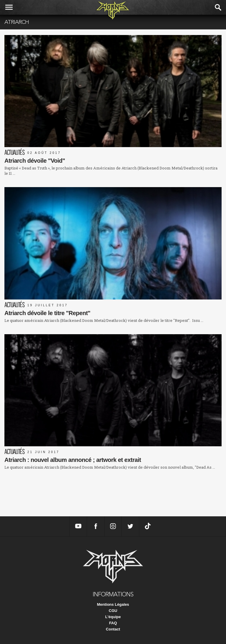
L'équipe (113, 617)
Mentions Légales (113, 604)
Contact (113, 629)
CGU (113, 611)
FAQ (113, 623)
